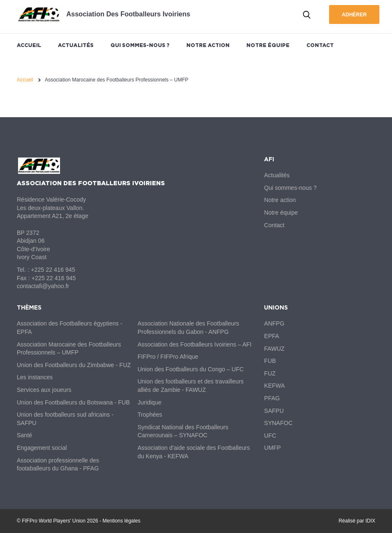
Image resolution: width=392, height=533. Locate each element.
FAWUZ (274, 349)
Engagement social (42, 448)
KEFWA (274, 386)
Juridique (150, 402)
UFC (270, 436)
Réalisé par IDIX (357, 521)
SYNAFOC (278, 423)
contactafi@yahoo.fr (43, 286)
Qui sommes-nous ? (140, 45)
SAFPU (274, 411)
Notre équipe (268, 45)
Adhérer (354, 15)
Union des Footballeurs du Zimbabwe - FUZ (74, 365)
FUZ (270, 373)
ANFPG (274, 323)
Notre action (208, 45)
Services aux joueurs (44, 390)
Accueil (29, 45)
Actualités (76, 45)
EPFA (272, 336)
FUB (270, 361)
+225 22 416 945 (53, 270)
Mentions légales (121, 521)
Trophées (150, 415)
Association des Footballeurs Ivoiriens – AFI (195, 344)
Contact (320, 45)
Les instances (35, 377)
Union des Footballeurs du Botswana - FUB (73, 402)
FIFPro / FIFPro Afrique (168, 357)
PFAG (272, 398)
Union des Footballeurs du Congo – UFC (191, 369)
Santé (25, 435)
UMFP (272, 448)
